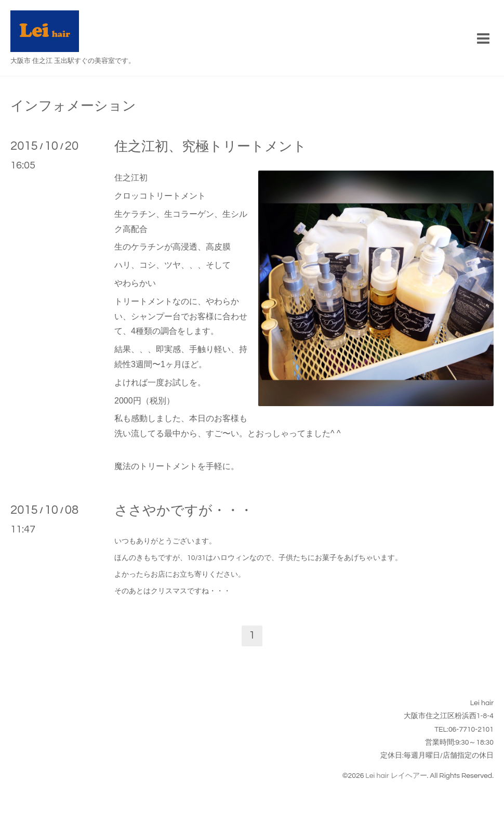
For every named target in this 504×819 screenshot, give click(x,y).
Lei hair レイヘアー (396, 776)
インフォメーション (73, 106)
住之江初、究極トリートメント (210, 147)
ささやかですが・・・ (184, 511)
